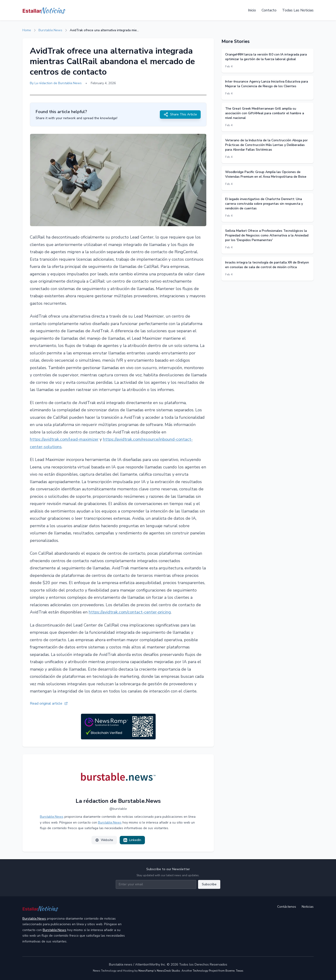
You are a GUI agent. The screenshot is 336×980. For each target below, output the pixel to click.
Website (104, 840)
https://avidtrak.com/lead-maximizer (64, 439)
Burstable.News (50, 30)
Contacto (269, 10)
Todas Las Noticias (298, 10)
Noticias (308, 907)
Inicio (252, 10)
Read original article (49, 703)
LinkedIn (132, 840)
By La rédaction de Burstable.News (56, 83)
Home (27, 30)
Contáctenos (287, 907)
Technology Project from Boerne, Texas (218, 971)
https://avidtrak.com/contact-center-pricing (130, 612)
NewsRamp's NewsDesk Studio (159, 971)
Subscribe (209, 884)
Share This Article (180, 114)
